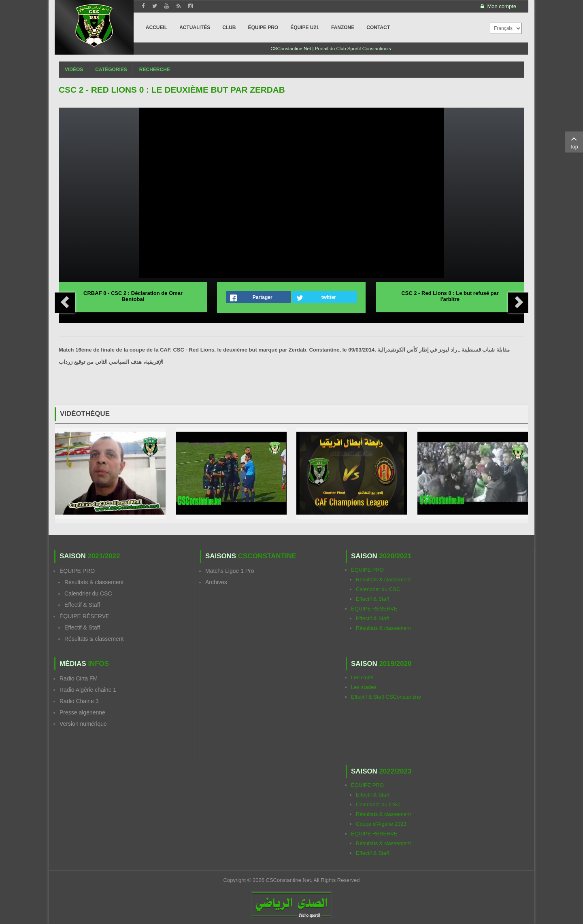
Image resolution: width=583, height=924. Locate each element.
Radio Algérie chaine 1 (88, 690)
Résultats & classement (94, 582)
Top (574, 142)
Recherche (155, 70)
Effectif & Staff (82, 605)
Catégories (111, 70)
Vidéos (74, 70)
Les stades (364, 687)
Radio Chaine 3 (79, 701)
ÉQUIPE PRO (77, 571)
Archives (216, 582)
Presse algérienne (82, 712)
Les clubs (362, 677)
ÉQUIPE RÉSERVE (84, 616)
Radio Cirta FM (79, 678)
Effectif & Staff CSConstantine (386, 697)
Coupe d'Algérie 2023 (381, 824)
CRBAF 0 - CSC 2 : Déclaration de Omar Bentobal (133, 296)
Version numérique (83, 724)
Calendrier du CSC (88, 593)
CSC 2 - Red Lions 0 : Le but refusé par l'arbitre (450, 296)
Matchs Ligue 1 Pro (230, 571)
